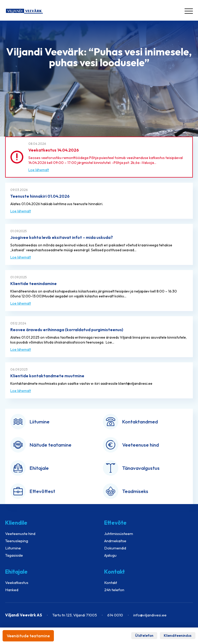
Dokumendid (115, 548)
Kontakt (111, 583)
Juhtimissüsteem (119, 534)
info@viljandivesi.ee (150, 615)
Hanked (12, 590)
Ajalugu (110, 555)
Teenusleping (17, 541)
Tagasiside (14, 555)
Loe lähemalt (39, 170)
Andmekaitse (115, 541)
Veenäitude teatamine (28, 636)
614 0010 (115, 615)
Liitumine (13, 548)
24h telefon (114, 590)
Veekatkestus (17, 583)
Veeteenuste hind (20, 534)
